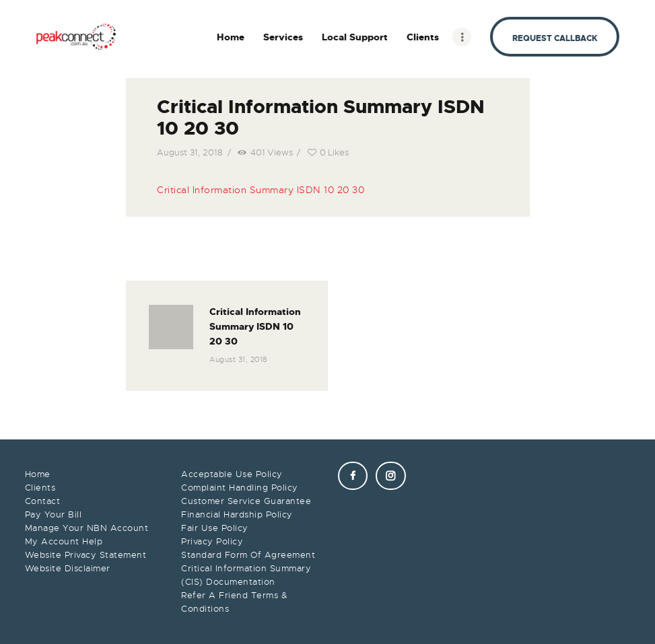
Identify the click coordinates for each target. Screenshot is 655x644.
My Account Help (64, 541)
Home (38, 474)
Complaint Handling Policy (240, 488)
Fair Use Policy (215, 528)
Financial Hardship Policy (237, 514)
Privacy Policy (212, 541)
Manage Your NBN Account (87, 528)
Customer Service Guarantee (246, 501)
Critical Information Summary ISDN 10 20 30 (261, 190)
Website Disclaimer (68, 568)
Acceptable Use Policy (232, 474)
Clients (40, 488)
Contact (43, 501)
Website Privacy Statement (86, 555)
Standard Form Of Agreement (248, 555)
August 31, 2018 (190, 152)
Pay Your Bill (54, 514)
